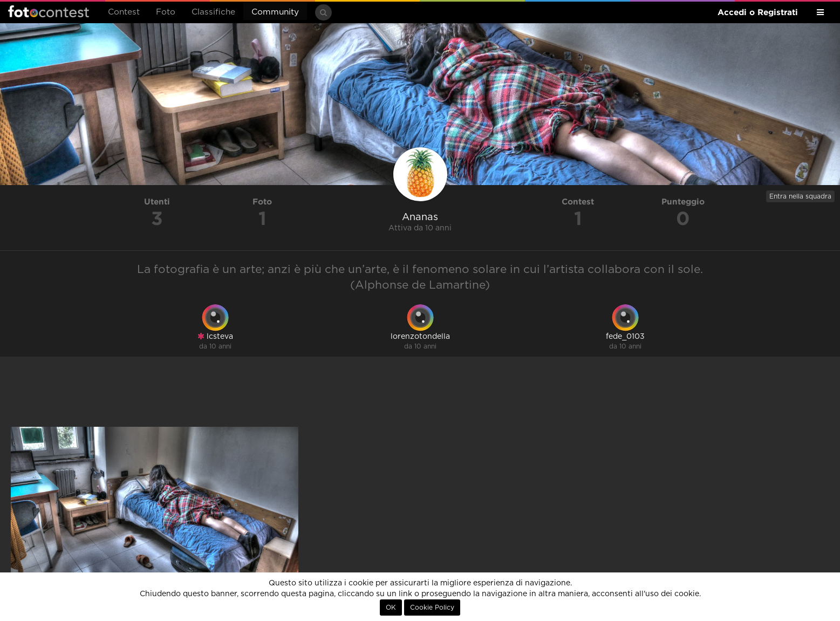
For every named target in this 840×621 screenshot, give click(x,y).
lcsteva (215, 336)
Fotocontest (49, 11)
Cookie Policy (432, 608)
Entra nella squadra (800, 196)
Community (275, 12)
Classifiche (213, 12)
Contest (124, 12)
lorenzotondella (420, 337)
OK (391, 608)
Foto (166, 12)
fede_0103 (625, 337)
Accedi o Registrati (758, 12)
